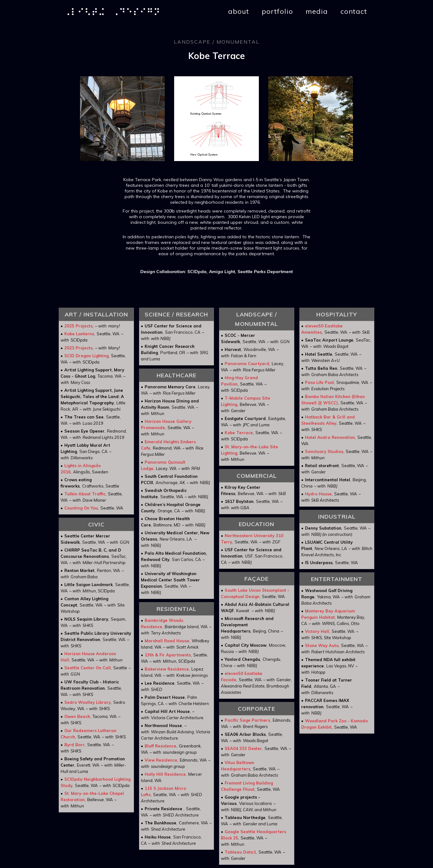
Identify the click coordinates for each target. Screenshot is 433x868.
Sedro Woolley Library (88, 702)
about (239, 11)
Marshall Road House (167, 641)
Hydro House (318, 494)
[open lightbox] (122, 119)
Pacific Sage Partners (247, 720)
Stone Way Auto (322, 645)
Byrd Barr (75, 745)
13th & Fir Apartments (168, 655)
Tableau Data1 (240, 852)
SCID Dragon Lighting (86, 356)
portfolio (277, 11)
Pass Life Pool (319, 382)
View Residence (161, 760)
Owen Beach (77, 716)
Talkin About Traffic (85, 494)
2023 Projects (78, 348)
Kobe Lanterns (79, 334)
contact (354, 11)
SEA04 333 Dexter (243, 748)
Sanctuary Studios (324, 451)
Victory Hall (317, 631)
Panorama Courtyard (247, 364)
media (317, 11)
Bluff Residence (160, 746)
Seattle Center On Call (88, 668)
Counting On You (81, 508)
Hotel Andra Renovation (330, 437)
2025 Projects (78, 326)
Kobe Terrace (239, 433)
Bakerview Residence (167, 669)
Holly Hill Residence (165, 774)
